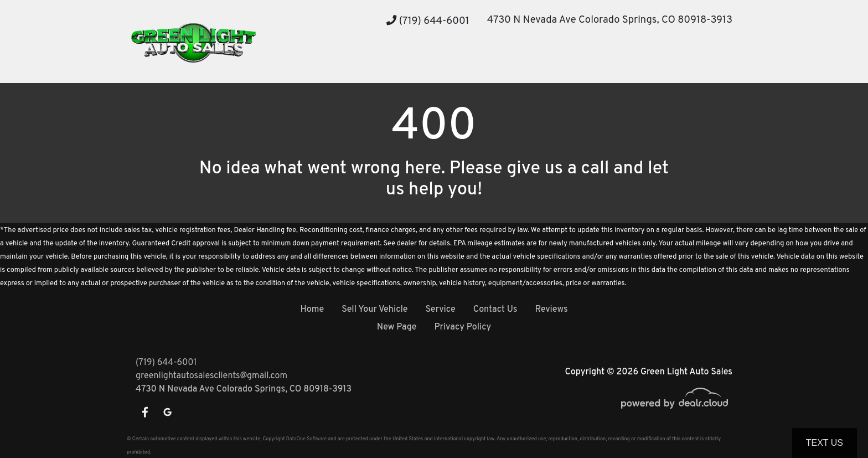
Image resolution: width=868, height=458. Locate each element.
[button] (352, 62)
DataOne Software (306, 439)
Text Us (825, 443)
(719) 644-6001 (428, 21)
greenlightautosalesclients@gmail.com (211, 376)
